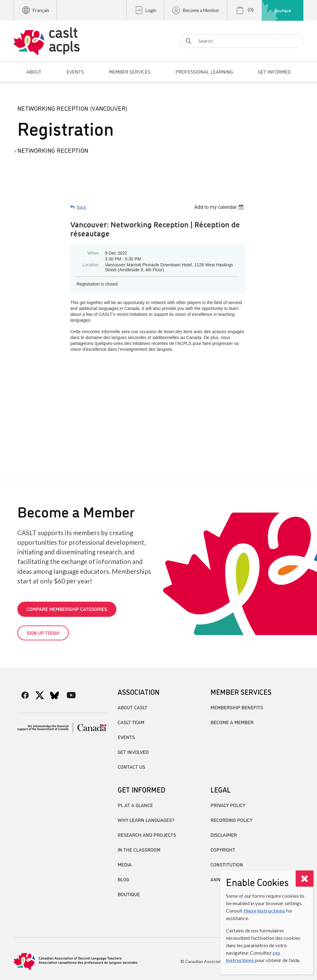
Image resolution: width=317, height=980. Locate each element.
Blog (123, 879)
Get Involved (133, 752)
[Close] (304, 879)
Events (126, 737)
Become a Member (195, 10)
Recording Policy (231, 820)
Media (125, 864)
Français (35, 10)
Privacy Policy (228, 805)
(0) (244, 10)
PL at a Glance (135, 805)
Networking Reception (53, 150)
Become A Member (232, 722)
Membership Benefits (237, 707)
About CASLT (132, 707)
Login (145, 10)
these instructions (264, 911)
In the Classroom (139, 849)
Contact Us (131, 767)
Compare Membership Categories (67, 609)
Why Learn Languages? (146, 820)
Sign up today (43, 633)
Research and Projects (147, 835)
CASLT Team (131, 722)
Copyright (223, 849)
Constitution (227, 864)
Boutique (283, 10)
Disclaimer (224, 835)
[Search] (241, 41)
